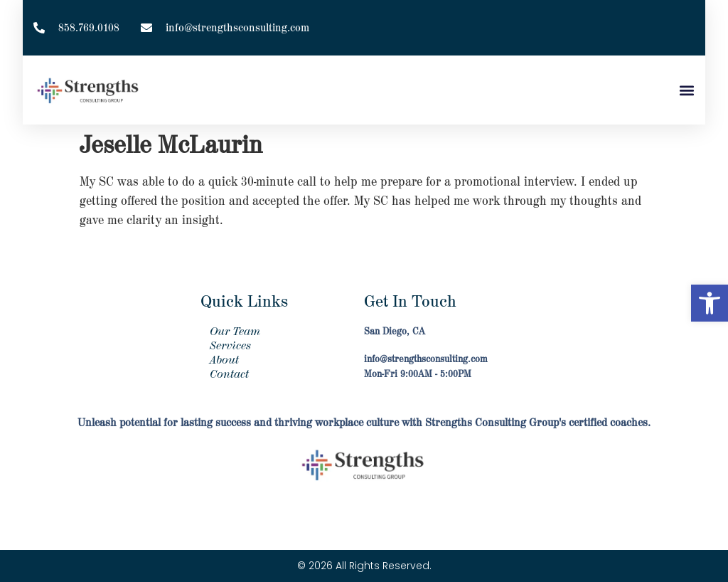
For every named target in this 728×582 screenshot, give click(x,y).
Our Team (235, 332)
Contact (229, 374)
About (224, 360)
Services (230, 346)
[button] (710, 303)
